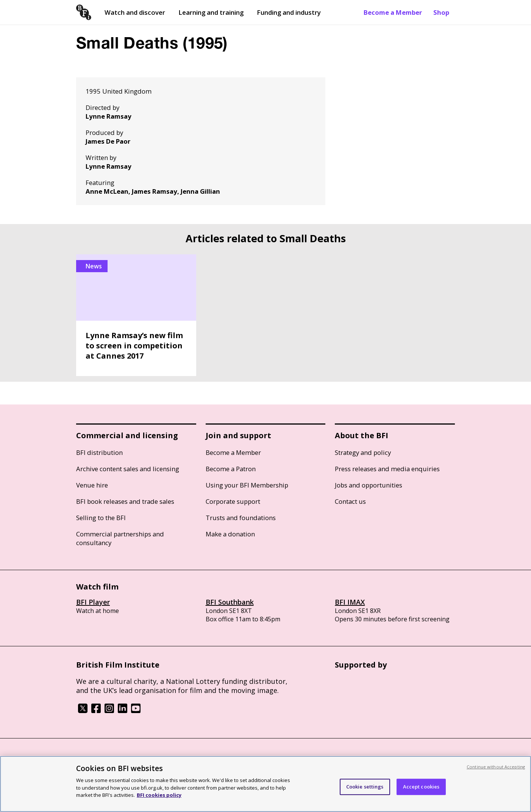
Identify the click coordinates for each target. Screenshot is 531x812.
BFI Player (93, 602)
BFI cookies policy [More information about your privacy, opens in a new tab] (159, 795)
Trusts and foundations (241, 518)
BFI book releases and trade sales (125, 501)
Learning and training (211, 12)
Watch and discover (135, 12)
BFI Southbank (230, 602)
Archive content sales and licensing (128, 469)
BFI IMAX (350, 602)
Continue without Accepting (496, 767)
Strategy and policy (363, 452)
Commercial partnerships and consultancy (120, 538)
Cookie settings (365, 787)
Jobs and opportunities (369, 485)
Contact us (350, 501)
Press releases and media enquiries (387, 469)
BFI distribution (99, 452)
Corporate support (233, 501)
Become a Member (393, 12)
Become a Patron (231, 469)
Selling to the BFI (101, 518)
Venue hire (92, 485)
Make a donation (230, 534)
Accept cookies (421, 787)
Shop (441, 12)
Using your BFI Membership (247, 485)
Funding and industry (289, 12)
